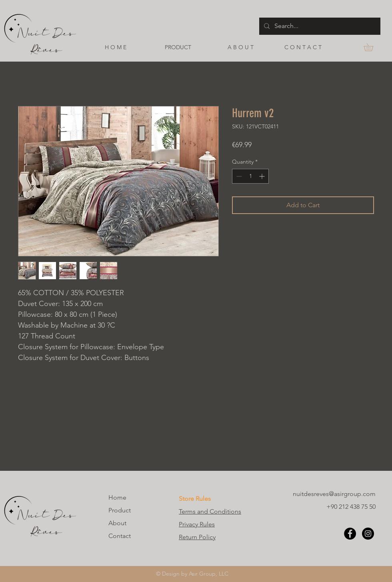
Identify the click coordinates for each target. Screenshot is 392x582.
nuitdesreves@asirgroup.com (334, 494)
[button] (372, 47)
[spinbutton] (250, 176)
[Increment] (263, 176)
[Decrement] (238, 176)
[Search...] (319, 26)
